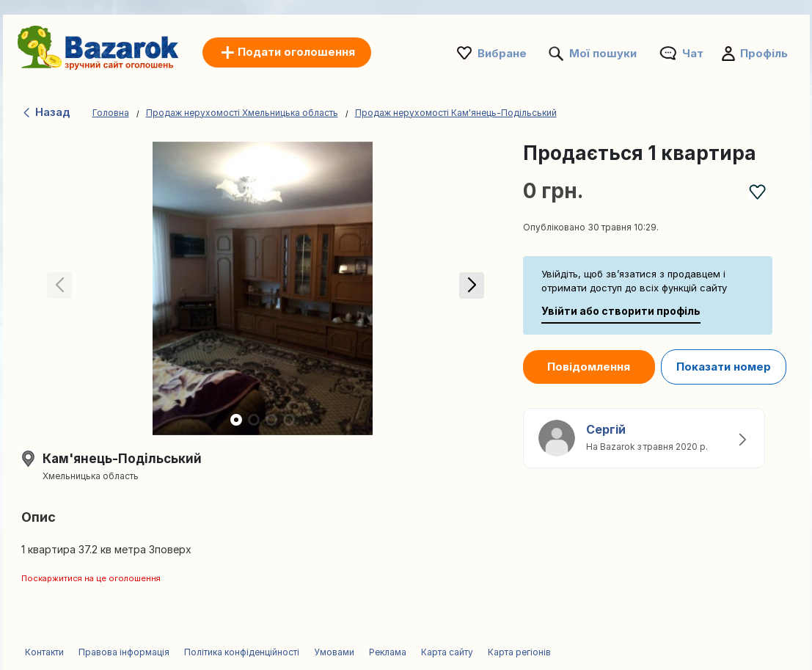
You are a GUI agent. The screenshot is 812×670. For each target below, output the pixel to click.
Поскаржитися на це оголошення (91, 578)
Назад (46, 112)
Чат (693, 53)
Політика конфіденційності (242, 652)
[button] (469, 288)
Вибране (502, 53)
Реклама (388, 652)
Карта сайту (447, 652)
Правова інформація (124, 652)
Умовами (334, 652)
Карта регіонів (519, 652)
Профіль (764, 53)
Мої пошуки (603, 53)
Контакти (44, 652)
